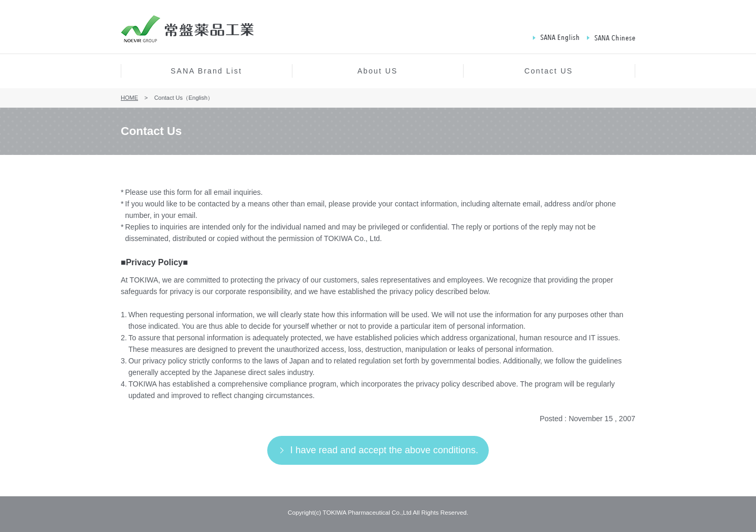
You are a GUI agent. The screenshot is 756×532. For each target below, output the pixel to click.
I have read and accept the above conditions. (384, 450)
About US (378, 71)
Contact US (549, 71)
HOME (129, 98)
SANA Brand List (206, 71)
